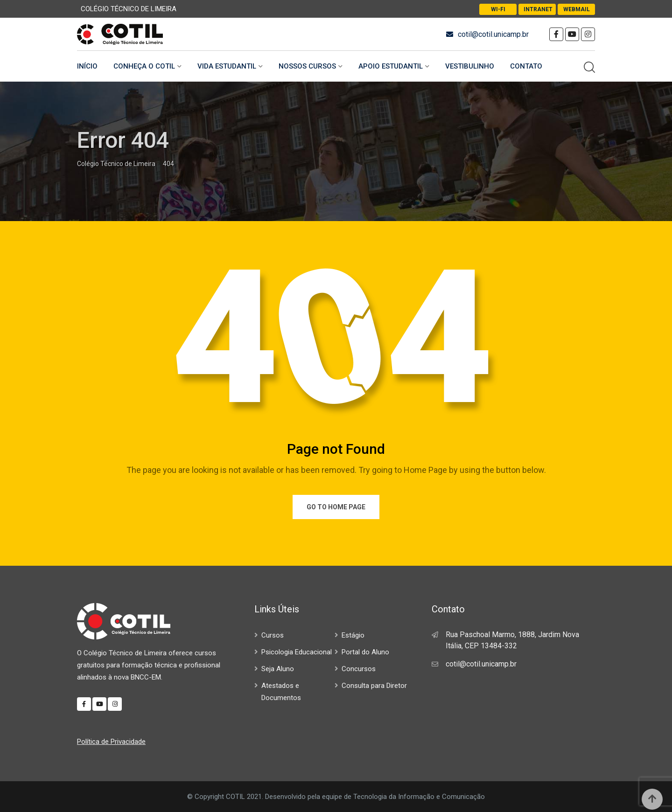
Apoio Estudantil (391, 66)
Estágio (353, 635)
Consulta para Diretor (374, 686)
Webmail (577, 9)
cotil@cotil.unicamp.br (493, 34)
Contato (526, 66)
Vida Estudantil (227, 66)
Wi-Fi (498, 9)
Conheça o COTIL (144, 66)
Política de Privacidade (111, 742)
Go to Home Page (336, 507)
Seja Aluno (278, 669)
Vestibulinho (470, 66)
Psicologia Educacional (297, 652)
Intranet (538, 9)
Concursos (359, 669)
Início (87, 66)
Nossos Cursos (307, 66)
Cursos (273, 635)
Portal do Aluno (365, 652)
